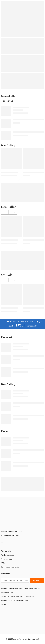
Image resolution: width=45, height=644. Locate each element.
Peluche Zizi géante (21, 107)
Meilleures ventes (7, 555)
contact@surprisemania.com (12, 531)
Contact (4, 604)
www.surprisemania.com (10, 535)
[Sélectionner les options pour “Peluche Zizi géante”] (19, 169)
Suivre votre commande (10, 567)
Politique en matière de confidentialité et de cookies (20, 588)
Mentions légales (7, 593)
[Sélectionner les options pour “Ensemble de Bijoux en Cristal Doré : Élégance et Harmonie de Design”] (40, 169)
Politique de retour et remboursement (15, 600)
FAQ (3, 563)
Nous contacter (7, 559)
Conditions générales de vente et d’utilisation (18, 596)
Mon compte (6, 551)
